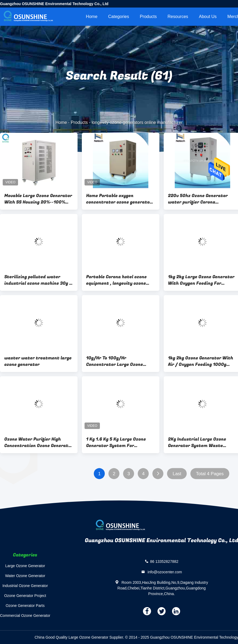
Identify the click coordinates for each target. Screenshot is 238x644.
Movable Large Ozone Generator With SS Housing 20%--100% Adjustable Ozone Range (38, 199)
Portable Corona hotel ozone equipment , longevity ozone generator (116, 280)
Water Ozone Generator (25, 576)
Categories (119, 17)
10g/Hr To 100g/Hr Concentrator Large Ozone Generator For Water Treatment (115, 361)
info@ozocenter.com (164, 572)
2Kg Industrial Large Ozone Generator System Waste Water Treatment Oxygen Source (197, 442)
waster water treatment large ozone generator (38, 361)
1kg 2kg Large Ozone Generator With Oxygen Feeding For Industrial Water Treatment (201, 280)
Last (177, 474)
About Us (208, 17)
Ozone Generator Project (25, 596)
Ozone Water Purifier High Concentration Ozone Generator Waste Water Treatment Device (39, 442)
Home (92, 17)
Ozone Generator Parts (25, 606)
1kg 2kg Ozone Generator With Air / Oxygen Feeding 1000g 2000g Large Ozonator (201, 361)
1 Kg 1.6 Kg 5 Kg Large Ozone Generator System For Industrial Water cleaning (116, 442)
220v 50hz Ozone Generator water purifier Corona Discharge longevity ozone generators (198, 199)
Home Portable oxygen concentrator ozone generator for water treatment (119, 199)
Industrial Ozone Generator (25, 586)
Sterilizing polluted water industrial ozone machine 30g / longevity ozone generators (38, 280)
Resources (178, 17)
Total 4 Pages (210, 474)
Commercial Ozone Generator (25, 616)
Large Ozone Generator (25, 566)
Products (148, 17)
